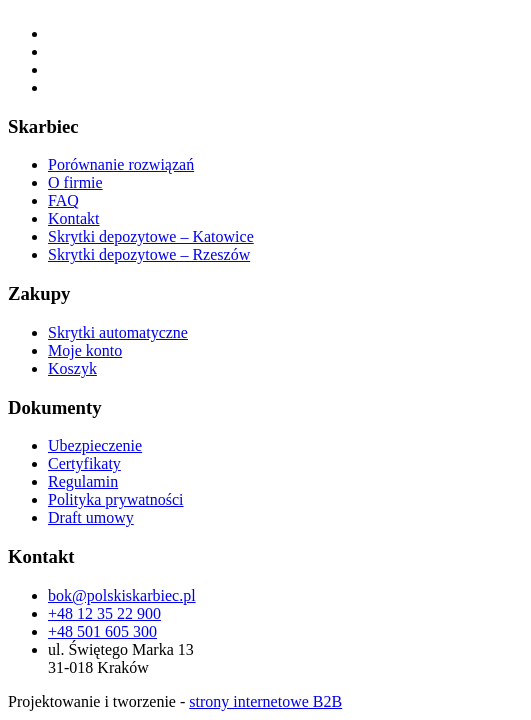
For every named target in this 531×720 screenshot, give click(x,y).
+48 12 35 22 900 (104, 613)
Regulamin (83, 481)
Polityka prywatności (116, 499)
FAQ (63, 200)
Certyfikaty (84, 463)
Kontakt (74, 218)
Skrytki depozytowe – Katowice (151, 236)
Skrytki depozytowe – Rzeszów (149, 254)
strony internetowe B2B (265, 701)
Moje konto (85, 350)
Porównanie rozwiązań (121, 164)
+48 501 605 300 (102, 631)
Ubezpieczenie (95, 445)
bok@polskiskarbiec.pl (122, 595)
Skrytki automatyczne (118, 332)
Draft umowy (91, 517)
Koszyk (72, 368)
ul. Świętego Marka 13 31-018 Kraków (121, 658)
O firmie (75, 182)
